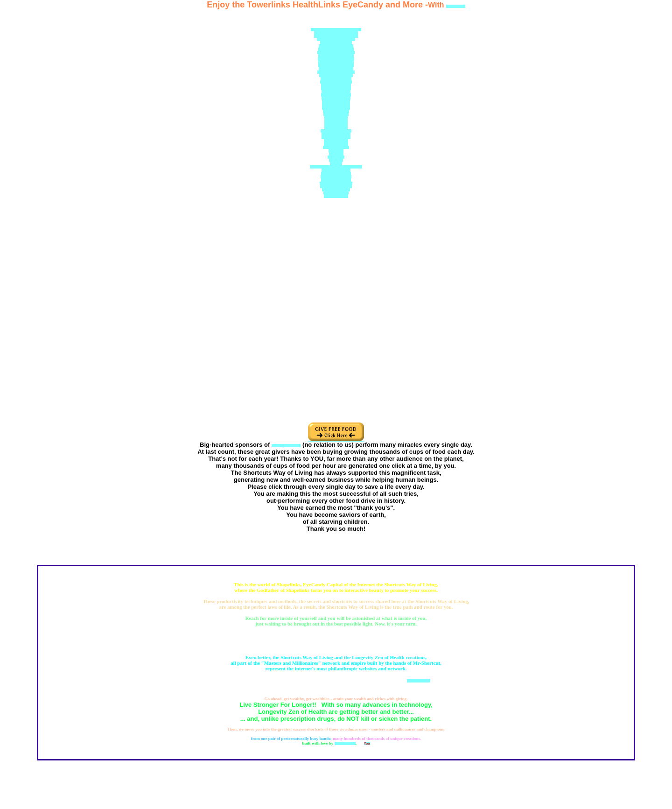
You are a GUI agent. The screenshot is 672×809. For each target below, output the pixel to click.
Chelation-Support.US (336, 75)
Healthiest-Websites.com (336, 39)
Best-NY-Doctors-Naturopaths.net (336, 167)
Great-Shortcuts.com (336, 183)
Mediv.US (336, 154)
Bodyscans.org (336, 128)
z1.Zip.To (336, 160)
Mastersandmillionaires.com (336, 36)
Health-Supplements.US (336, 72)
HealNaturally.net (336, 111)
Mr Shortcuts (345, 743)
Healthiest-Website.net (336, 46)
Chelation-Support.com (336, 59)
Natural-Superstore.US (336, 66)
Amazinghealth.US (336, 170)
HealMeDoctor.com (336, 85)
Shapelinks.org (336, 118)
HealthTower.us (336, 196)
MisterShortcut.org (336, 134)
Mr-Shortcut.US (336, 144)
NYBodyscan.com (336, 108)
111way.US (336, 157)
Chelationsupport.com (336, 69)
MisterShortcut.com (336, 79)
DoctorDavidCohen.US (336, 62)
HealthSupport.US (336, 105)
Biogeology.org (336, 121)
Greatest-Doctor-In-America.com (336, 30)
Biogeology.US (336, 124)
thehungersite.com (286, 446)
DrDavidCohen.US (336, 102)
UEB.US (336, 164)
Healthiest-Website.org (336, 49)
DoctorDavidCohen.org (336, 56)
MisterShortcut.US (336, 137)
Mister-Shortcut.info (336, 177)
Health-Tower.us (336, 193)
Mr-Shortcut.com (336, 147)
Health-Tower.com (336, 190)
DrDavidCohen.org (336, 98)
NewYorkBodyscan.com (336, 53)
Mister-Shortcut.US (336, 88)
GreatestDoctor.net (336, 95)
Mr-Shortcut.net (336, 141)
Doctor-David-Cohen (336, 43)
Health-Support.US (336, 92)
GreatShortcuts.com (336, 186)
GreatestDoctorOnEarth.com (336, 33)
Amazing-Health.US (336, 173)
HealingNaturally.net (336, 82)
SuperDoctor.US (336, 115)
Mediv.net (336, 151)
